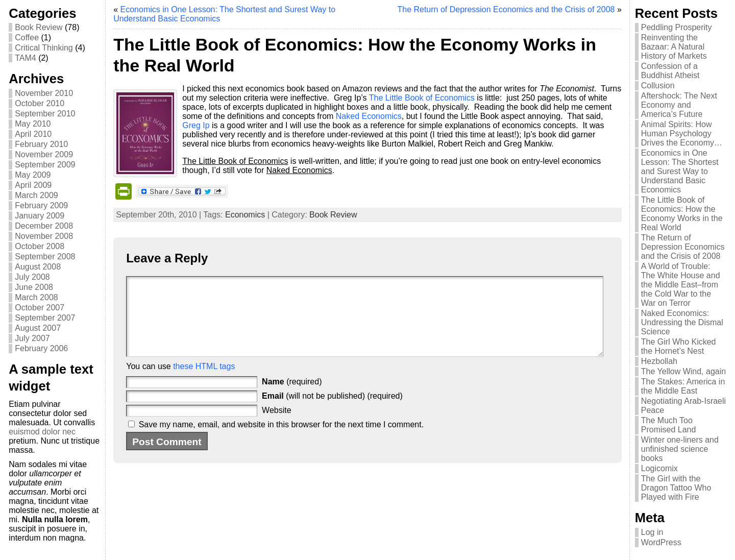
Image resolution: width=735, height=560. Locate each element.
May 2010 (33, 124)
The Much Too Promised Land (669, 425)
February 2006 (41, 348)
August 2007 (38, 328)
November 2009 (44, 154)
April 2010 (33, 134)
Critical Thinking (44, 48)
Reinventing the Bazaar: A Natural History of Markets (674, 47)
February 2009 (41, 205)
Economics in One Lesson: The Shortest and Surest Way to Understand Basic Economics (680, 171)
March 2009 (36, 195)
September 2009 (45, 165)
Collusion (658, 86)
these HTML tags (204, 382)
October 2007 (40, 308)
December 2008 (44, 226)
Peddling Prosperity (677, 27)
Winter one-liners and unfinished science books (680, 449)
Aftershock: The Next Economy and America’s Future (679, 105)
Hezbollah (659, 361)
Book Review (39, 27)
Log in (652, 532)
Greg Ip (196, 125)
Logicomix (659, 468)
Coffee (27, 38)
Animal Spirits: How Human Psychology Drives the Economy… (682, 133)
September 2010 (45, 114)
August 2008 (38, 267)
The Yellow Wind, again (683, 371)
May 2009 (33, 175)
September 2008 (45, 257)
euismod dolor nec (42, 432)
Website (277, 425)
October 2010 (40, 103)
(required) (292, 397)
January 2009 (40, 216)
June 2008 (34, 287)
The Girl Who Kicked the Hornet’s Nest (679, 346)
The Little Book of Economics (422, 98)
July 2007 (32, 338)
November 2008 (44, 236)
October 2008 (40, 246)
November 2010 (44, 93)
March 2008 (36, 297)
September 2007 (45, 318)
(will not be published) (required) (332, 411)
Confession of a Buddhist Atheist (670, 71)
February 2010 (41, 144)
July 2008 (32, 277)
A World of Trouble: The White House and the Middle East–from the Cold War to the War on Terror (681, 285)
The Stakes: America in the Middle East (683, 386)
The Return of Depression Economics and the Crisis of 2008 (506, 9)
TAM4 (25, 58)
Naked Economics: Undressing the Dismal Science (682, 322)
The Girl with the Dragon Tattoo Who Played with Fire (676, 488)
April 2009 (33, 185)
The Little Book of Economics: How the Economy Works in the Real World (682, 214)
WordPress (661, 542)
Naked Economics (369, 116)
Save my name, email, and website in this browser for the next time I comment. (281, 440)
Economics (245, 215)
